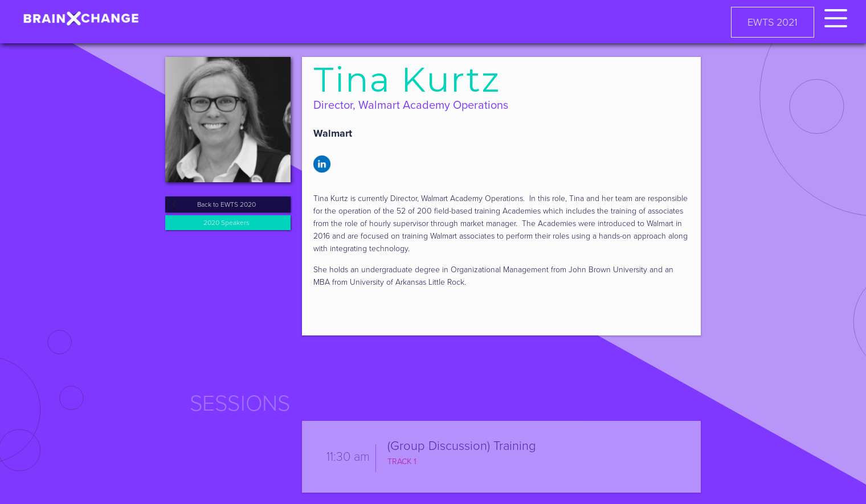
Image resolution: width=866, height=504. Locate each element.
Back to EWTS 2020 (226, 204)
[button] (836, 16)
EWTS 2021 (773, 22)
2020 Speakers (226, 223)
